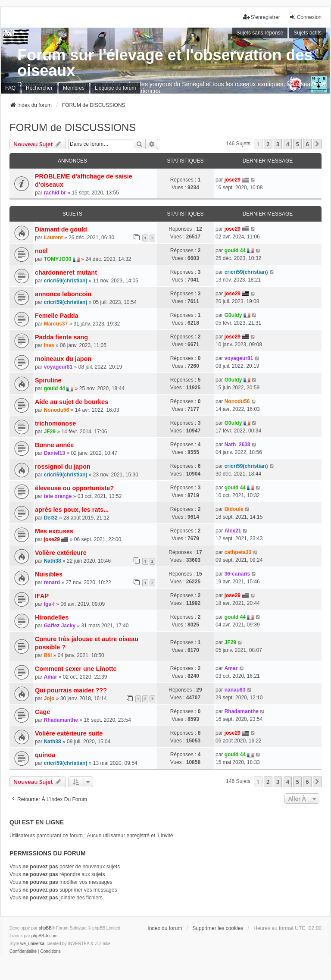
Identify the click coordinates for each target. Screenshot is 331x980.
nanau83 (235, 690)
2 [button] (268, 144)
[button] (317, 144)
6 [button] (307, 144)
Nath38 (53, 561)
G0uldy (233, 315)
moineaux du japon (63, 359)
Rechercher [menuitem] (39, 88)
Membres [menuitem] (74, 88)
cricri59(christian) (66, 281)
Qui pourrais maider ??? (71, 690)
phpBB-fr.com (45, 936)
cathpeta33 (238, 552)
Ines (49, 345)
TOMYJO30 (58, 259)
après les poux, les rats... (72, 510)
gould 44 (235, 250)
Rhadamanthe (61, 720)
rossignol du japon (63, 467)
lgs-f (49, 604)
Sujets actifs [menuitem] (308, 33)
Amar (51, 677)
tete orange (58, 496)
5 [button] (297, 144)
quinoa (45, 755)
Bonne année (54, 445)
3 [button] (278, 144)
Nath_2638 (237, 445)
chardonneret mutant (66, 272)
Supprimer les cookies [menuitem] (218, 928)
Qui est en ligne (37, 822)
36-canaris (237, 574)
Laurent (53, 238)
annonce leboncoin (63, 294)
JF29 (50, 432)
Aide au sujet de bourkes (72, 402)
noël (41, 251)
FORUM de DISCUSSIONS (73, 127)
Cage (42, 712)
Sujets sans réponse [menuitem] (260, 33)
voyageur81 (58, 367)
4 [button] (288, 144)
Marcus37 (56, 324)
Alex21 (233, 531)
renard (52, 582)
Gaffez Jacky (60, 626)
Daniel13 (55, 453)
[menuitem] (23, 952)
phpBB (45, 928)
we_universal (33, 944)
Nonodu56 (57, 410)
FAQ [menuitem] (10, 88)
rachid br (55, 193)
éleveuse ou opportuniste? (74, 488)
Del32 (51, 518)
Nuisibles (49, 574)
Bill (48, 655)
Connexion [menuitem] (305, 17)
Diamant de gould (61, 229)
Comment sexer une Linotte (76, 669)
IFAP (42, 596)
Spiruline (48, 380)
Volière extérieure (61, 553)
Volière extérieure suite (69, 733)
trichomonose (55, 423)
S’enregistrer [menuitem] (262, 17)
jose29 (233, 180)
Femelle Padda (57, 316)
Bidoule (234, 509)
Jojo (49, 698)
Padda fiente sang (61, 337)
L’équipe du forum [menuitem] (115, 88)
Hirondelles (52, 617)
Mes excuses (54, 531)
